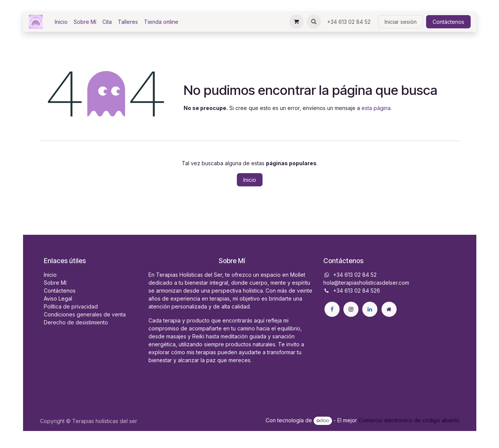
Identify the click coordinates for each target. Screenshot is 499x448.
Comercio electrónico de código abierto (409, 420)
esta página (376, 108)
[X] (351, 309)
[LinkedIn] (370, 309)
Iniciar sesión (401, 22)
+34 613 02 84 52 (350, 22)
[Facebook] (332, 309)
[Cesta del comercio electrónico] (297, 22)
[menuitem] (61, 22)
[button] (314, 22)
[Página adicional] (389, 309)
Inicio (250, 180)
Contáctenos (448, 22)
